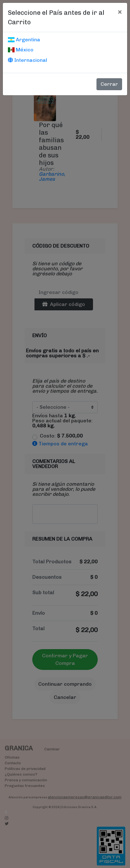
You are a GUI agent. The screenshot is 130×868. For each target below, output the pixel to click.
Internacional (28, 60)
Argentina (24, 40)
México (21, 50)
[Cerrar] (120, 12)
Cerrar (109, 84)
